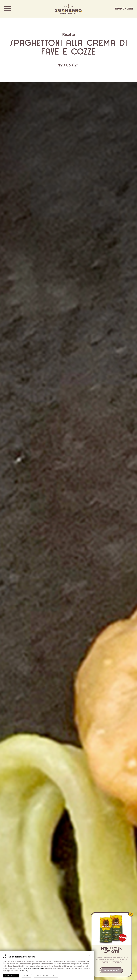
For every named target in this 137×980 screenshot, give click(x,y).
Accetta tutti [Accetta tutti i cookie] (11, 976)
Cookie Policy (23, 970)
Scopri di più (112, 970)
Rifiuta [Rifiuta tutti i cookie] (27, 976)
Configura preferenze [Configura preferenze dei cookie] (46, 976)
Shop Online (124, 8)
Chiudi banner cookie (90, 955)
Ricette (69, 34)
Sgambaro (68, 9)
